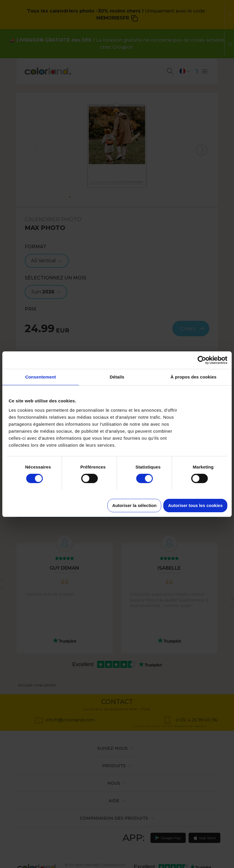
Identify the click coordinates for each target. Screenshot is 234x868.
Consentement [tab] (41, 377)
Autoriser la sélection (134, 505)
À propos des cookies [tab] (194, 377)
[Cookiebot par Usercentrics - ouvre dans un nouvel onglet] (202, 360)
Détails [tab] (117, 377)
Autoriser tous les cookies (195, 505)
